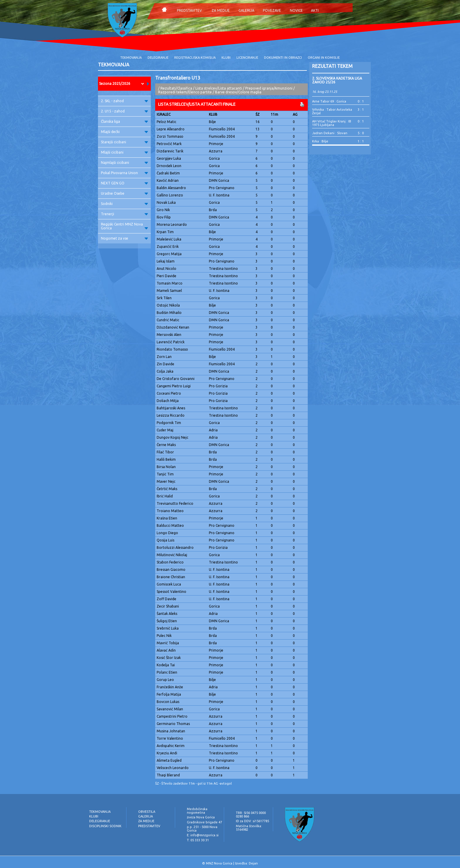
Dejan (253, 863)
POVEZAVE (272, 10)
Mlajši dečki (124, 132)
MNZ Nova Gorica (219, 863)
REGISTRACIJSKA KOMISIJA (195, 58)
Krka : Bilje (320, 141)
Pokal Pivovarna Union (124, 173)
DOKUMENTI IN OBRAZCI (283, 58)
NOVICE (296, 10)
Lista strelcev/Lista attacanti (219, 88)
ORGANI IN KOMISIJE (324, 58)
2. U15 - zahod (124, 111)
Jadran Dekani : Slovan (330, 133)
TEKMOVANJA (131, 58)
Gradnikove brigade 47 (204, 822)
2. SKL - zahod (124, 101)
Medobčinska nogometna (197, 811)
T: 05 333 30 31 (198, 840)
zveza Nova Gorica (201, 817)
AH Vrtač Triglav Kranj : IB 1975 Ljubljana (332, 123)
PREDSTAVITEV (189, 10)
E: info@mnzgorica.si (203, 835)
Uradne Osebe (124, 193)
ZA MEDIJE (221, 10)
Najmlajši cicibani (124, 163)
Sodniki (124, 204)
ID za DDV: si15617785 (252, 821)
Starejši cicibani (124, 142)
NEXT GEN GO (124, 183)
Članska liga (124, 121)
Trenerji (124, 214)
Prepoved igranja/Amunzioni (269, 88)
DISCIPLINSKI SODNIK (105, 826)
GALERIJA (246, 10)
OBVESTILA (147, 812)
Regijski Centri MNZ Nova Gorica (124, 226)
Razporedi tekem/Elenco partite (185, 92)
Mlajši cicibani (124, 152)
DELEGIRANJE (158, 58)
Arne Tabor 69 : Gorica (329, 101)
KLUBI (226, 58)
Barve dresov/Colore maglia (238, 92)
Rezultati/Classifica (176, 88)
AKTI (315, 10)
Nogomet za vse (124, 238)
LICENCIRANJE (247, 58)
